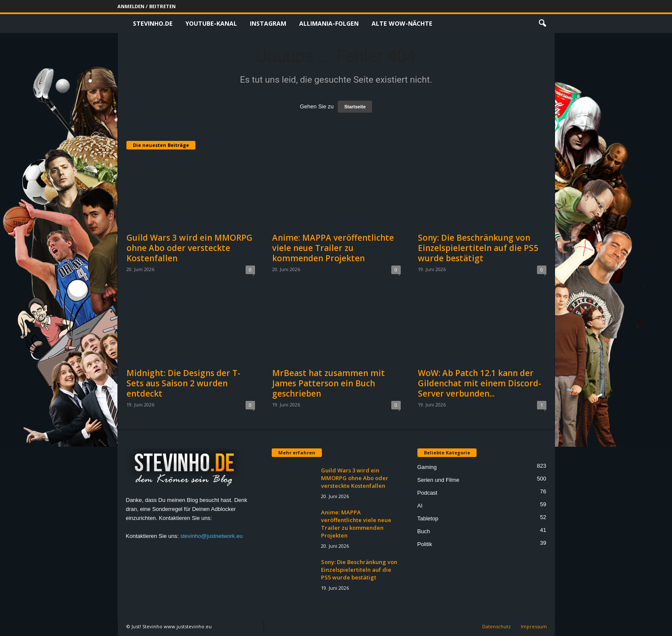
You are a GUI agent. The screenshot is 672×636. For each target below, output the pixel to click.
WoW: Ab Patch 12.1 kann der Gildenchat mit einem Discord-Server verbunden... (480, 383)
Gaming (427, 467)
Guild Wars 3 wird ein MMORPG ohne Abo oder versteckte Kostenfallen (189, 248)
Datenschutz (496, 626)
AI (420, 506)
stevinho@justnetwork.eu (211, 536)
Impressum (534, 626)
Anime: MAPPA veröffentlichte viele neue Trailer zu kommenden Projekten (333, 248)
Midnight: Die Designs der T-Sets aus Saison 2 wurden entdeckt (183, 383)
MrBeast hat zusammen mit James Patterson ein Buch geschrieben (328, 383)
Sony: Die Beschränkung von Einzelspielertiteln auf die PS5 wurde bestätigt (478, 248)
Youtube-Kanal (211, 23)
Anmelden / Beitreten (147, 6)
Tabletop (428, 518)
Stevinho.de (153, 23)
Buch (424, 531)
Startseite (355, 107)
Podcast (427, 493)
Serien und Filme (438, 480)
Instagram (268, 23)
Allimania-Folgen (329, 23)
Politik (425, 544)
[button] (542, 24)
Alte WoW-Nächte (402, 23)
